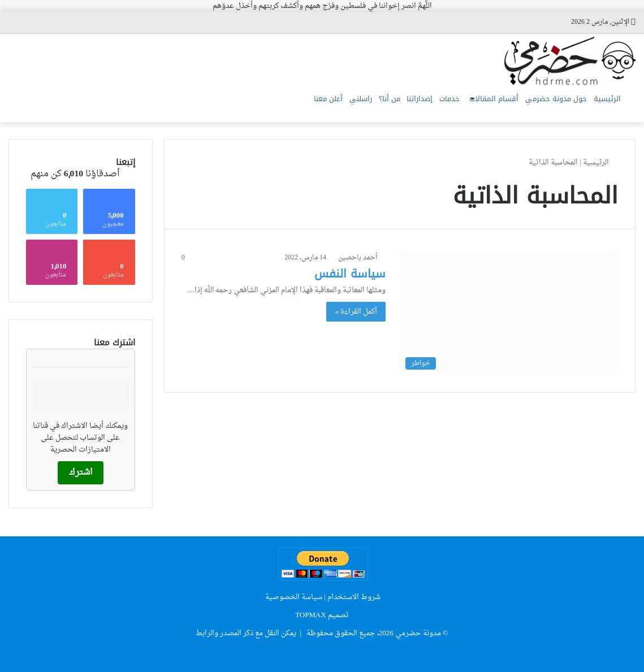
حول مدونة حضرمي (543, 105)
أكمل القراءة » (356, 312)
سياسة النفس (350, 274)
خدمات (414, 105)
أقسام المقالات (471, 105)
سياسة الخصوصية (294, 597)
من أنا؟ (335, 105)
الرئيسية (603, 105)
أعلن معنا (256, 105)
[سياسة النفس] (509, 314)
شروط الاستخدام (354, 597)
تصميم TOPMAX (322, 615)
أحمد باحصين (358, 258)
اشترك (81, 472)
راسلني (297, 105)
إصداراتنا (375, 105)
